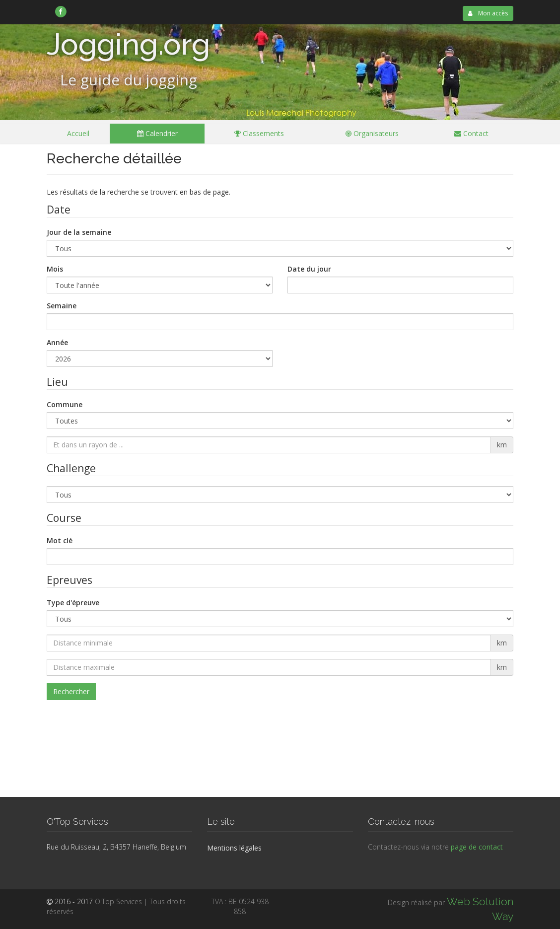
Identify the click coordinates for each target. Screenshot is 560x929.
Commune (65, 404)
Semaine (62, 306)
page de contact (477, 847)
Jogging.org (128, 44)
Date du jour (309, 269)
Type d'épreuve (73, 603)
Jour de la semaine (79, 232)
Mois (55, 269)
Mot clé (60, 540)
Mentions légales (234, 848)
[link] (61, 11)
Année (57, 342)
